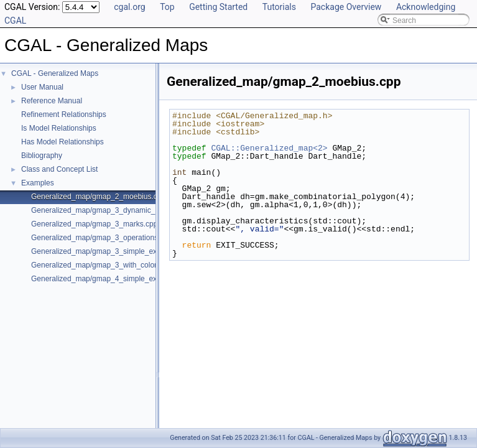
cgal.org (129, 7)
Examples (38, 183)
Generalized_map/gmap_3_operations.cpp (102, 238)
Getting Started (218, 7)
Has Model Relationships (63, 142)
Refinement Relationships (64, 114)
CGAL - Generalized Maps (55, 73)
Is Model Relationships (59, 128)
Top (167, 7)
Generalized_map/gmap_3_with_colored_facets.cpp (117, 265)
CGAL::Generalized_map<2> (269, 148)
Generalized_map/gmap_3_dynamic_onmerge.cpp (115, 210)
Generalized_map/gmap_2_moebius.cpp (98, 197)
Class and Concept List (59, 169)
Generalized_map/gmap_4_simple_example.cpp (111, 279)
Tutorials (279, 7)
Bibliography (42, 156)
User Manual (42, 87)
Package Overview (346, 7)
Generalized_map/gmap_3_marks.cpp (94, 224)
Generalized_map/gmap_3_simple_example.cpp (111, 251)
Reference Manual (52, 101)
